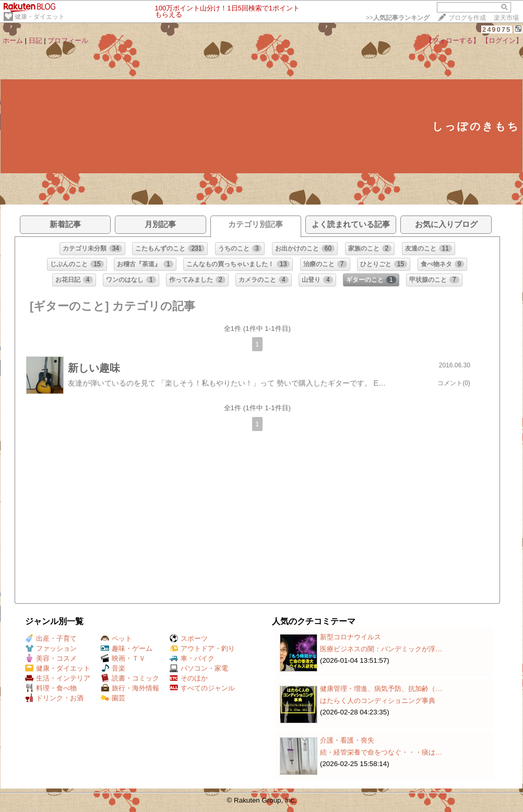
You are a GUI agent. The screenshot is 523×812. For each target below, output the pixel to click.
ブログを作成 (467, 18)
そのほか (189, 678)
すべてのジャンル (202, 688)
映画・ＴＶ (123, 658)
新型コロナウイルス (350, 637)
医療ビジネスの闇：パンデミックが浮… (381, 649)
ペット (116, 638)
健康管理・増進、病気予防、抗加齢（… (381, 689)
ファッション (51, 648)
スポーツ (189, 638)
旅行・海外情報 (130, 688)
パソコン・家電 (199, 668)
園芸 (113, 698)
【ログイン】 (502, 40)
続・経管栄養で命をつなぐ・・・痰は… (381, 752)
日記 (35, 40)
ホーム (13, 40)
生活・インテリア (58, 678)
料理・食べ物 (51, 688)
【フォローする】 (453, 40)
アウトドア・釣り (202, 648)
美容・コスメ (51, 658)
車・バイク (192, 658)
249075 (497, 29)
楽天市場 (506, 18)
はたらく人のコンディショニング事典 (378, 701)
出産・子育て (51, 638)
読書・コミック (130, 678)
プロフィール (68, 40)
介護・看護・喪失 (347, 740)
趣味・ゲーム (127, 648)
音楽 (113, 668)
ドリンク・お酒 (54, 698)
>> (398, 18)
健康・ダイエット (40, 17)
